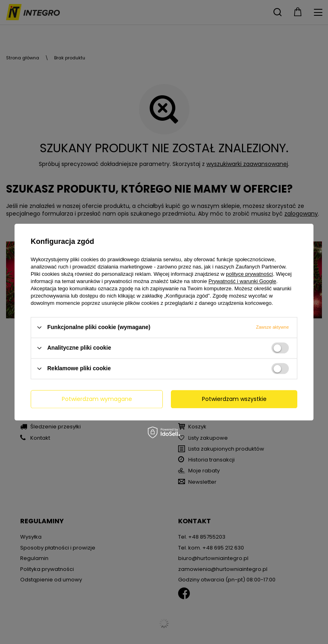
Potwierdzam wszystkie (234, 399)
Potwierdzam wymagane (97, 399)
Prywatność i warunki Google (242, 281)
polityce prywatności (249, 274)
